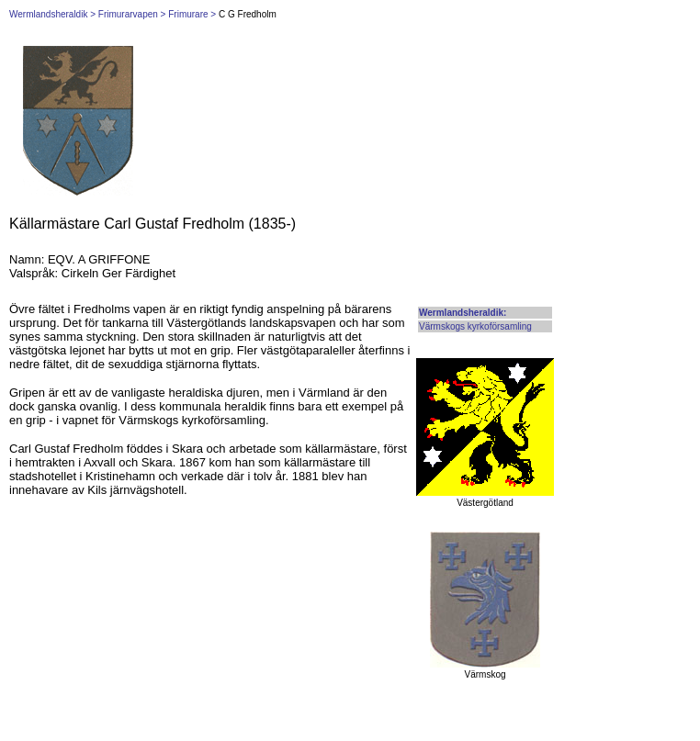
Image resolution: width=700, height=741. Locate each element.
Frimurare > (192, 14)
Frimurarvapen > (132, 14)
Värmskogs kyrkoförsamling (475, 326)
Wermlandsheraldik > (52, 14)
